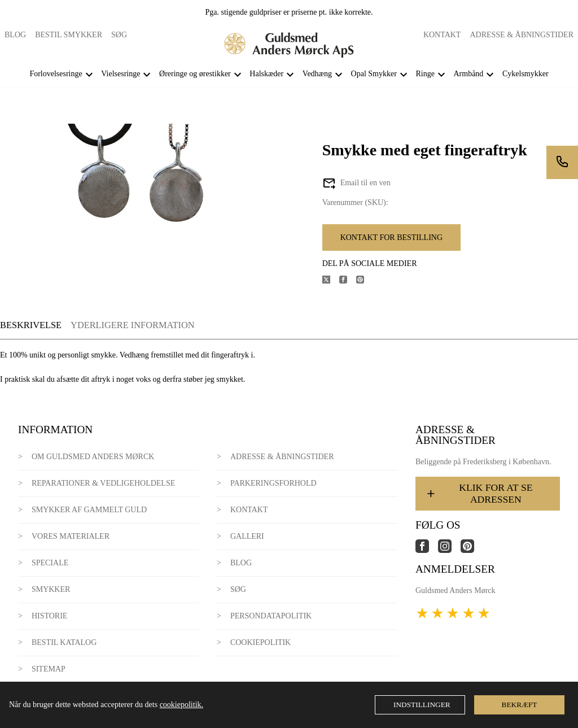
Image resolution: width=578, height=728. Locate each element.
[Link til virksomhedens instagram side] (449, 550)
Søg (119, 35)
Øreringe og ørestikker (195, 74)
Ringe (425, 74)
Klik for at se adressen (479, 493)
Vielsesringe (121, 74)
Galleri (247, 536)
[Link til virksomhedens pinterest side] (472, 550)
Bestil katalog (64, 642)
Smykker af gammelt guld (89, 510)
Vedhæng (317, 74)
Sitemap (49, 669)
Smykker (51, 589)
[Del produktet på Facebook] (348, 281)
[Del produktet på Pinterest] (365, 281)
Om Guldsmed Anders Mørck (93, 457)
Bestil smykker (69, 35)
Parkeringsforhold (273, 483)
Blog (15, 35)
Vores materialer (71, 536)
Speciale (50, 563)
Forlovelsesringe (56, 74)
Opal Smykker (374, 74)
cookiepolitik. (181, 705)
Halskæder (266, 74)
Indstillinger (422, 705)
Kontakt (442, 35)
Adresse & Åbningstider (522, 35)
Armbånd (468, 74)
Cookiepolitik (260, 642)
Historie (50, 616)
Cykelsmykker (526, 74)
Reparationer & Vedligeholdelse (103, 483)
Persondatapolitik (271, 616)
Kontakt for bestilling (391, 237)
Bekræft (520, 705)
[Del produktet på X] (331, 281)
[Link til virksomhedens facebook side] (427, 550)
